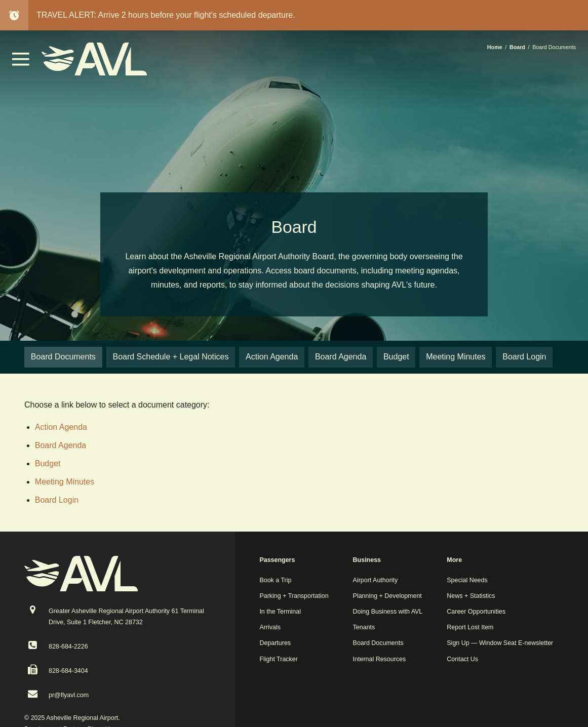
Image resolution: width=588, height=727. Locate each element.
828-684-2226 (68, 647)
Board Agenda (61, 445)
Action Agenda (61, 427)
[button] (21, 63)
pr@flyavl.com (69, 695)
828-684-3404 (68, 671)
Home (495, 47)
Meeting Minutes (65, 482)
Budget (48, 463)
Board (517, 47)
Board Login (57, 500)
